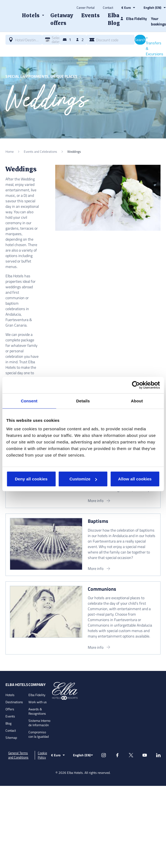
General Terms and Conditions (18, 755)
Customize (83, 479)
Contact (108, 8)
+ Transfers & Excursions (155, 46)
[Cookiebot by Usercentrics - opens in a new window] (136, 385)
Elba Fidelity (37, 695)
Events (10, 716)
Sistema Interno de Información (39, 723)
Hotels (10, 695)
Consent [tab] (29, 401)
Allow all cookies (135, 479)
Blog (8, 723)
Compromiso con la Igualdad (39, 734)
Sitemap (11, 738)
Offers (10, 709)
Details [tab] (83, 401)
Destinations (14, 702)
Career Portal (86, 8)
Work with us (38, 702)
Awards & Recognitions (37, 711)
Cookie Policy (42, 755)
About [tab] (137, 401)
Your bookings (158, 21)
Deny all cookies (31, 479)
